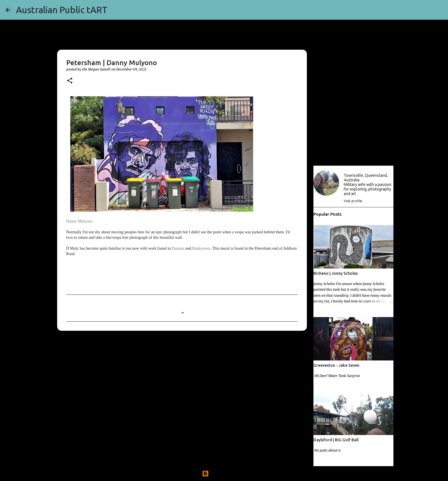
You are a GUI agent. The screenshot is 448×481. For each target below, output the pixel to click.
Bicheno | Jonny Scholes (336, 273)
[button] (70, 81)
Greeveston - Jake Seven (336, 365)
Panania (178, 248)
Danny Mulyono (79, 221)
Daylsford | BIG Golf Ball (336, 440)
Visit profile (353, 201)
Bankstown (201, 248)
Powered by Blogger (224, 474)
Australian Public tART (62, 10)
